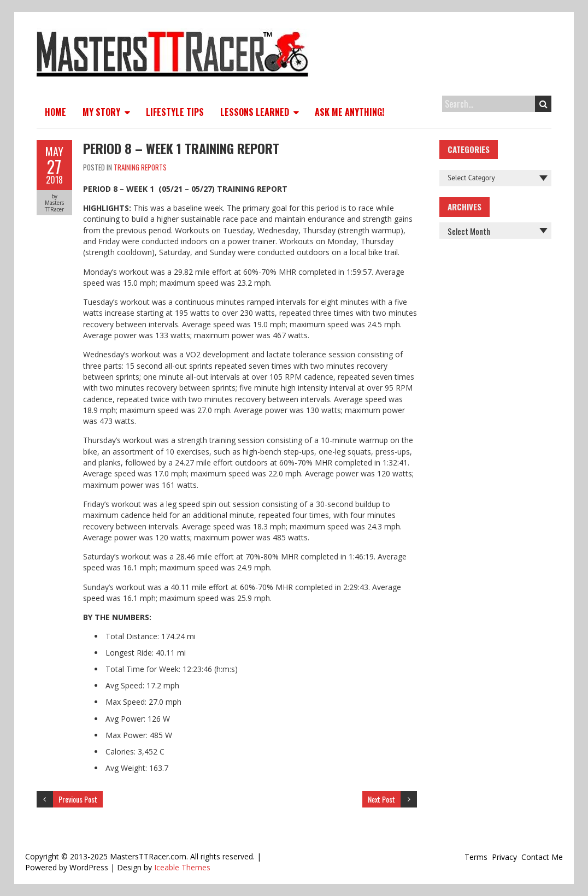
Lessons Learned (255, 112)
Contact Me (542, 857)
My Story (101, 112)
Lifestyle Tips (175, 112)
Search (543, 104)
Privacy (504, 857)
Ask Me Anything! (349, 112)
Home (55, 112)
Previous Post (78, 799)
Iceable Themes (182, 867)
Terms (476, 857)
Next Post (381, 799)
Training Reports (140, 167)
